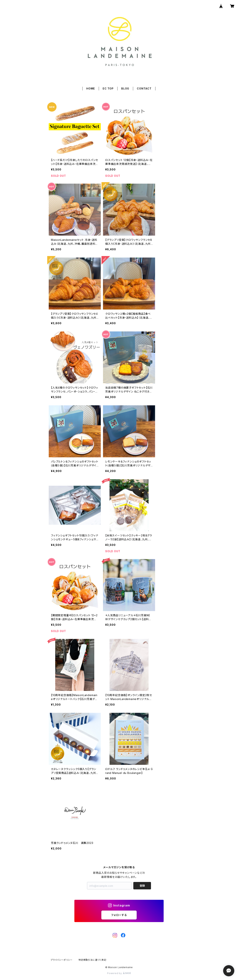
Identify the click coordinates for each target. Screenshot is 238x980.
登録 (142, 886)
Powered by (119, 973)
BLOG (125, 88)
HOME (91, 88)
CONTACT (144, 88)
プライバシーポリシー (62, 960)
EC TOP (108, 88)
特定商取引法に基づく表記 (92, 960)
